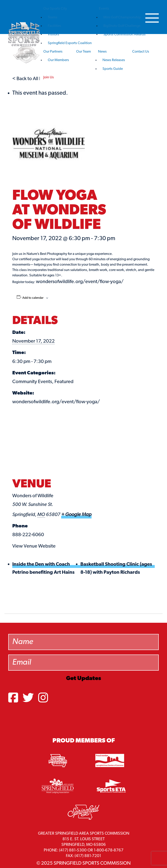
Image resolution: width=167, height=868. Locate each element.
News (102, 52)
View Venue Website (34, 546)
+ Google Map (76, 515)
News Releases (114, 60)
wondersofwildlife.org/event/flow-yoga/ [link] (80, 282)
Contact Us (141, 52)
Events (104, 9)
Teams (53, 17)
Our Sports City (55, 9)
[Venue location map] (83, 444)
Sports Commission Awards (124, 34)
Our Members (58, 60)
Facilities (54, 26)
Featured (64, 382)
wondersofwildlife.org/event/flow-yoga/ (56, 402)
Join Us (49, 77)
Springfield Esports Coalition (70, 43)
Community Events (32, 382)
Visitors (53, 34)
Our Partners (53, 52)
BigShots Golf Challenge (122, 26)
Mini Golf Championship (122, 17)
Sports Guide (113, 69)
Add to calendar (33, 298)
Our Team (83, 52)
